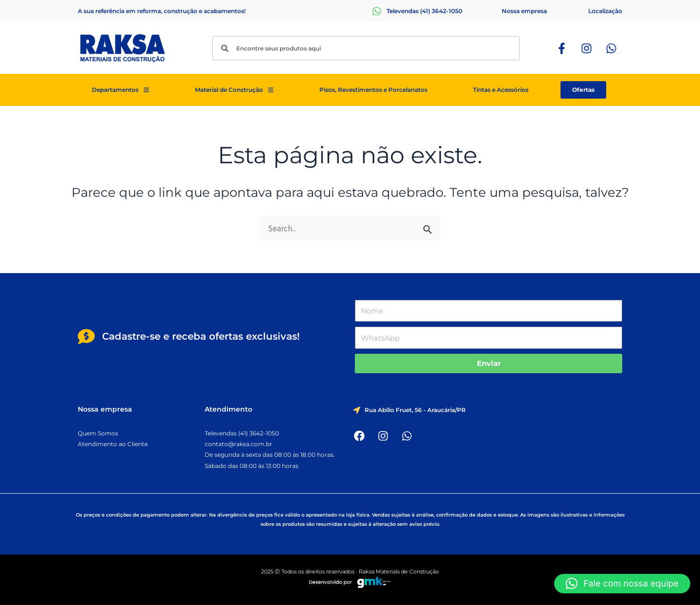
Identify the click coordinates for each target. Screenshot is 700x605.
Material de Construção (234, 90)
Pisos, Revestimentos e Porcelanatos (373, 90)
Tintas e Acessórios (501, 90)
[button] (622, 584)
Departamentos (121, 90)
